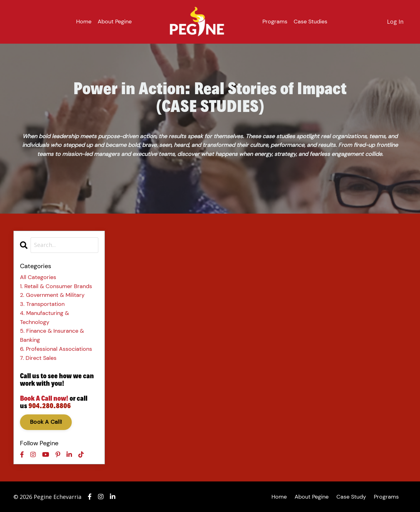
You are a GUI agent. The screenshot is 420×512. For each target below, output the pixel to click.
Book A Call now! (44, 398)
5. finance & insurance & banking (52, 335)
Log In (395, 22)
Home (84, 22)
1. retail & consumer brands (56, 286)
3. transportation (42, 304)
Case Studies (310, 22)
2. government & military (52, 295)
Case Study (351, 497)
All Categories (38, 277)
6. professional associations (56, 349)
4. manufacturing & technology (44, 318)
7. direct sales (38, 358)
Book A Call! (46, 422)
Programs (275, 22)
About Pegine (115, 22)
